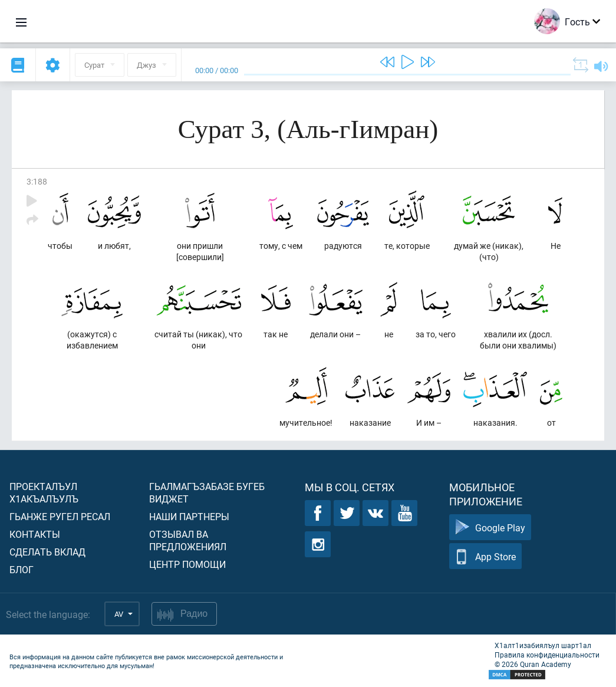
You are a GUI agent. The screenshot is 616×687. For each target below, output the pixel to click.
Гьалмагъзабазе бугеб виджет (207, 492)
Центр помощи (187, 564)
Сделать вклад (47, 552)
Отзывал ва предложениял (188, 540)
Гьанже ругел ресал (60, 516)
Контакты (35, 534)
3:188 (37, 181)
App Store (485, 556)
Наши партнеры (189, 516)
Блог (22, 569)
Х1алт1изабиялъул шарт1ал (543, 645)
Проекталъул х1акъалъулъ (44, 492)
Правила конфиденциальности (547, 655)
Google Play (490, 527)
